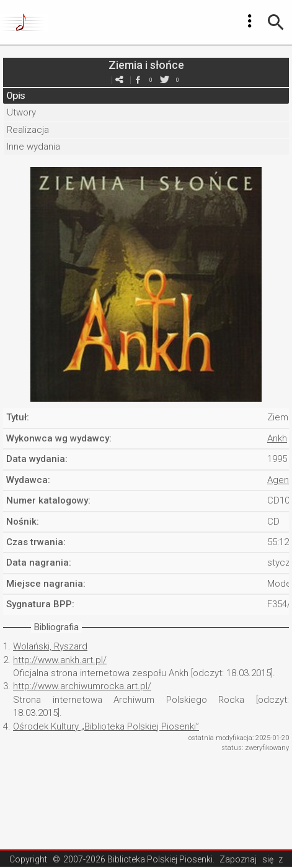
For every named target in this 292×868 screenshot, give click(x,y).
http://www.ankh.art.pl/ (60, 660)
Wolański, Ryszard (50, 646)
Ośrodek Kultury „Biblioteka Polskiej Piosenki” (106, 726)
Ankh (277, 438)
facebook (138, 80)
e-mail (120, 80)
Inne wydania (33, 147)
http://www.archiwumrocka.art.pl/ (82, 686)
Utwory (21, 112)
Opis (15, 96)
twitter (165, 80)
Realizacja (28, 130)
